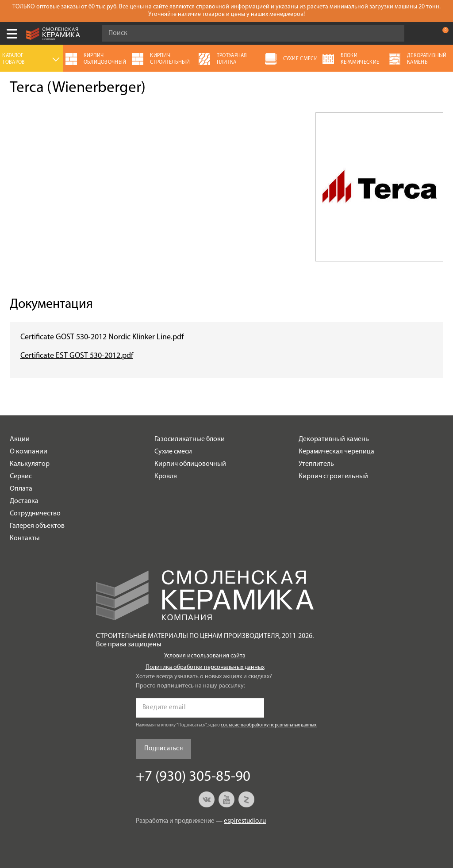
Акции (20, 439)
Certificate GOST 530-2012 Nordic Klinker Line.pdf (102, 337)
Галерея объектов (37, 526)
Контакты (25, 538)
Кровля (166, 476)
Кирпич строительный (333, 476)
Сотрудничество (35, 514)
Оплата (21, 489)
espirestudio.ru (245, 821)
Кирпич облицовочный (190, 464)
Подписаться (163, 749)
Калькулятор (30, 464)
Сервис (21, 476)
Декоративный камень (334, 439)
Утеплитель (316, 464)
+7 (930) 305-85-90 (424, 34)
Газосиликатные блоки (190, 439)
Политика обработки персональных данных (205, 667)
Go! (393, 34)
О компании (29, 452)
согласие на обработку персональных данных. (269, 725)
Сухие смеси (173, 452)
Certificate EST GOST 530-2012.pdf (77, 356)
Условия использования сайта (205, 656)
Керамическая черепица (336, 452)
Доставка (24, 501)
